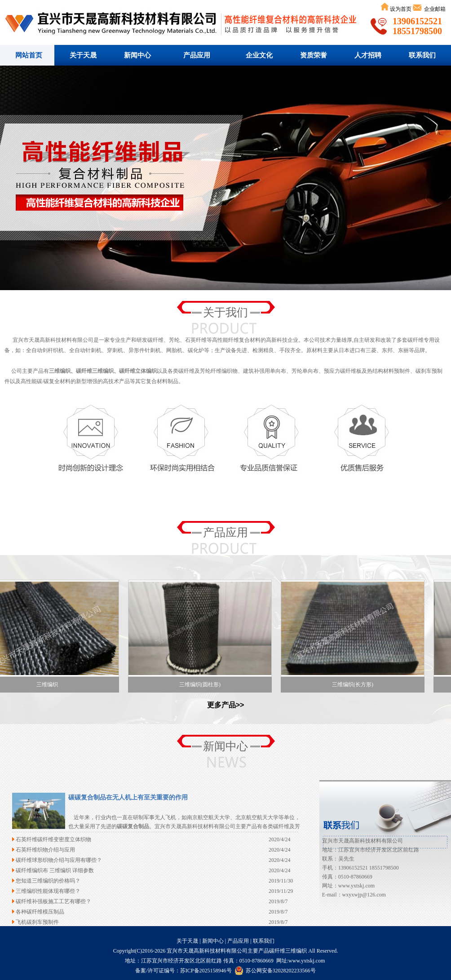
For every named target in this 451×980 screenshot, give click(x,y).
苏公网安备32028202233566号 (275, 971)
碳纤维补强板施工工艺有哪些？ (53, 901)
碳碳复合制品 (133, 826)
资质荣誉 (314, 55)
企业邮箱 (434, 9)
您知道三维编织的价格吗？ (48, 881)
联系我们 (422, 55)
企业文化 (259, 55)
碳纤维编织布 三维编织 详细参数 (55, 870)
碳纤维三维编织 (225, 178)
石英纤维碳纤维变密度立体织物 (53, 839)
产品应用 (197, 55)
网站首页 (29, 55)
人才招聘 (368, 55)
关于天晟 (83, 55)
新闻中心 (137, 55)
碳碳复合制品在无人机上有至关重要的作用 (128, 797)
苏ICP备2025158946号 (206, 971)
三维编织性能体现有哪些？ (48, 891)
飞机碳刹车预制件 (37, 922)
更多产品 (221, 705)
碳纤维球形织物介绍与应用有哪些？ (59, 860)
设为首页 (401, 9)
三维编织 (60, 371)
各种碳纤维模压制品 (40, 912)
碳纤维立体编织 (138, 371)
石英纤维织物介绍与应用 (45, 850)
